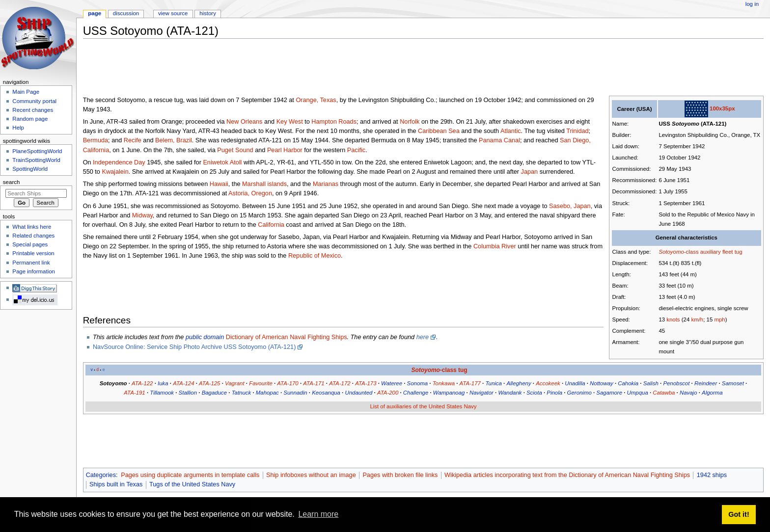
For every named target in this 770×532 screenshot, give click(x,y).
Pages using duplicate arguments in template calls (190, 475)
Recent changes (33, 110)
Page (95, 13)
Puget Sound (235, 150)
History (208, 13)
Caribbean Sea (439, 131)
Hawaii (219, 184)
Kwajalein (115, 172)
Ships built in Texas (116, 484)
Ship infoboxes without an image (311, 475)
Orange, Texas (316, 100)
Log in (752, 4)
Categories (101, 475)
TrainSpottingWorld (36, 160)
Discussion (126, 13)
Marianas (326, 184)
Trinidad (577, 131)
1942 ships (712, 475)
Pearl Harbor (285, 150)
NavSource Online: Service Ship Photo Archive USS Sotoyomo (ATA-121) (194, 347)
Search (12, 182)
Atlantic (511, 131)
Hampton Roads (334, 122)
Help (18, 128)
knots (673, 319)
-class (678, 252)
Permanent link (31, 263)
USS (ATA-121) (692, 124)
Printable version (33, 253)
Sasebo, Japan (570, 206)
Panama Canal (499, 140)
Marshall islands (264, 184)
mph (719, 319)
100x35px (722, 108)
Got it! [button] (739, 514)
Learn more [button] (318, 514)
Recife (133, 140)
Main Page (26, 92)
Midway (142, 215)
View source (173, 13)
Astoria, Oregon (250, 193)
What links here (32, 227)
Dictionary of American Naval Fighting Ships (287, 337)
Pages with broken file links (400, 475)
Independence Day (119, 162)
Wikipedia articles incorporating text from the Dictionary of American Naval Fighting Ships (567, 475)
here (423, 337)
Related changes (33, 236)
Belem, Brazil (174, 140)
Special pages (30, 244)
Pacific (356, 150)
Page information (34, 271)
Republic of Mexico (315, 256)
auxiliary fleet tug (721, 252)
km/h (697, 319)
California (271, 225)
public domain (205, 337)
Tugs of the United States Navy (192, 484)
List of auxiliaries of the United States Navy (423, 406)
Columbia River (495, 246)
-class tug (439, 370)
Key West (290, 122)
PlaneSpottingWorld (37, 151)
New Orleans (244, 122)
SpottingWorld (30, 169)
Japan (530, 172)
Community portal (34, 101)
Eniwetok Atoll (222, 162)
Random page (30, 119)
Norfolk (410, 122)
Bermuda (96, 140)
